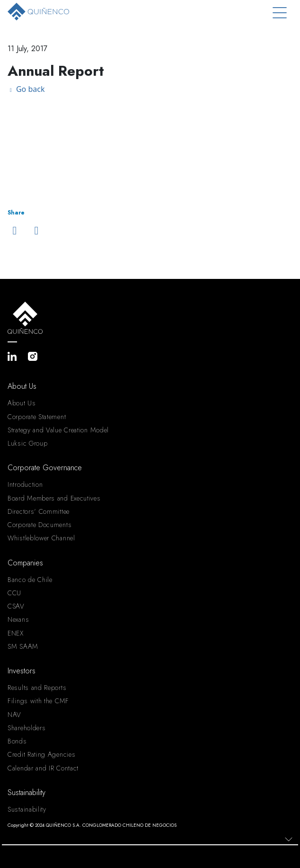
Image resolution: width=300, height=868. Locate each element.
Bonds (17, 741)
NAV (14, 715)
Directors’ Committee (39, 511)
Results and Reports (37, 688)
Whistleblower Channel (41, 538)
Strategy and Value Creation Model (58, 430)
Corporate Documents (40, 525)
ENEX (16, 633)
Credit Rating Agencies (41, 754)
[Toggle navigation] (280, 13)
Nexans (18, 619)
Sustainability (27, 809)
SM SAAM (23, 646)
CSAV (16, 606)
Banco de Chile (30, 580)
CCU (14, 593)
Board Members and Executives (54, 498)
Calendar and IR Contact (43, 768)
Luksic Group (27, 443)
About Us (22, 403)
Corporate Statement (37, 417)
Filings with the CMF (38, 701)
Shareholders (26, 728)
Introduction (25, 484)
